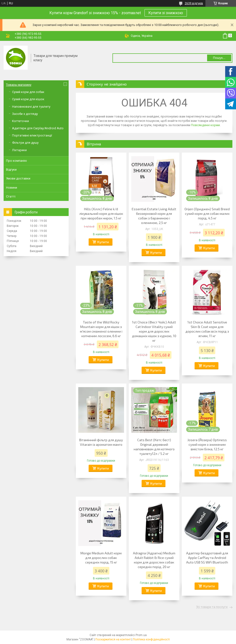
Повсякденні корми (205, 125)
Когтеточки (20, 121)
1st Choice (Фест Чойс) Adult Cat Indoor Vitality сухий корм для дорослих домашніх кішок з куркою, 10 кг (154, 331)
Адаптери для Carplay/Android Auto (38, 128)
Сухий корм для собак (28, 92)
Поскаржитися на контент (113, 639)
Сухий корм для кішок (28, 99)
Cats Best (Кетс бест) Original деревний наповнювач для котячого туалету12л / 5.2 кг (154, 447)
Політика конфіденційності (151, 639)
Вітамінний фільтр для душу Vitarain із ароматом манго (101, 442)
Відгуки (11, 170)
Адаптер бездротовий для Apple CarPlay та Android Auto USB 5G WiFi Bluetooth (207, 558)
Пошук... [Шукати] (219, 58)
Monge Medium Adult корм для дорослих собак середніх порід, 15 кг (101, 558)
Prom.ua (141, 635)
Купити (103, 242)
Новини (12, 188)
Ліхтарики (19, 150)
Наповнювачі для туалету (31, 107)
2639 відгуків (194, 3)
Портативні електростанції (32, 135)
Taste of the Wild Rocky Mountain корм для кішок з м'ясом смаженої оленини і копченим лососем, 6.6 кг (101, 329)
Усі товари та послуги (212, 607)
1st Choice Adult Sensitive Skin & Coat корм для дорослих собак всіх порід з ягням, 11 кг (207, 329)
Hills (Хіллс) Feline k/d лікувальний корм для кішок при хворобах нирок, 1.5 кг (101, 214)
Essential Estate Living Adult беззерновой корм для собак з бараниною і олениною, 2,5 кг (154, 216)
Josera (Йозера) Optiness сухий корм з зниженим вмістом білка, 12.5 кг (207, 444)
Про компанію (16, 161)
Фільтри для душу (25, 143)
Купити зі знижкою (166, 13)
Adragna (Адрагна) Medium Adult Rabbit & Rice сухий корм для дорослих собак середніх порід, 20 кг (154, 560)
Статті (11, 196)
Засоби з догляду (25, 114)
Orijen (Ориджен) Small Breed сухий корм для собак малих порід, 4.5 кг (207, 214)
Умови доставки (18, 178)
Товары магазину (19, 85)
